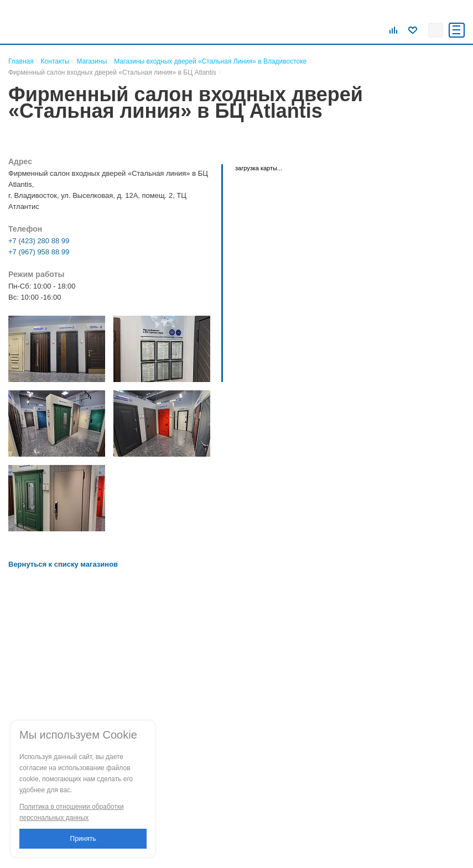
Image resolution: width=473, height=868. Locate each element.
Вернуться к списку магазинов (63, 564)
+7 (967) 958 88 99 (39, 252)
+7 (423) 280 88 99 (39, 241)
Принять (83, 839)
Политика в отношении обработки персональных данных (72, 812)
